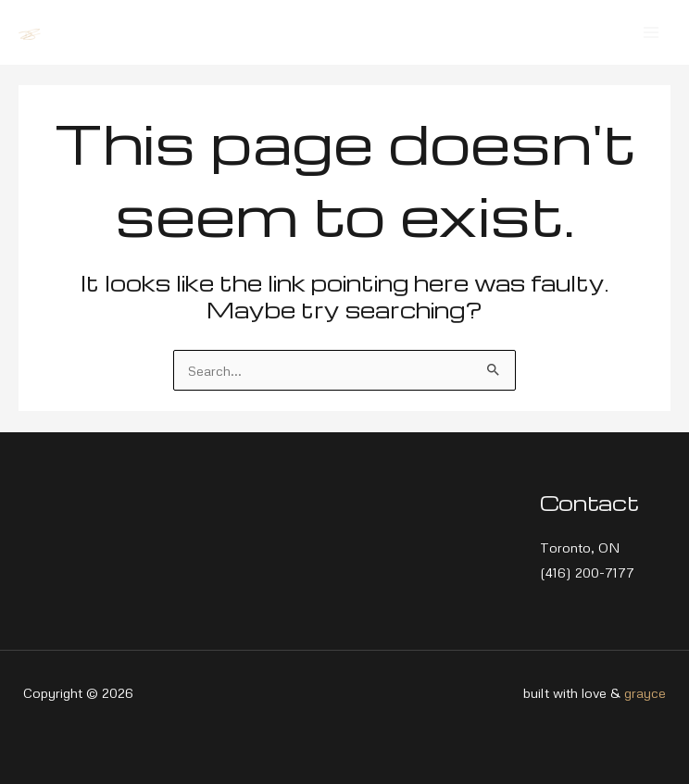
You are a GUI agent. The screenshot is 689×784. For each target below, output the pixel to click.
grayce (645, 692)
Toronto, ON (580, 547)
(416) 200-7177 (587, 572)
